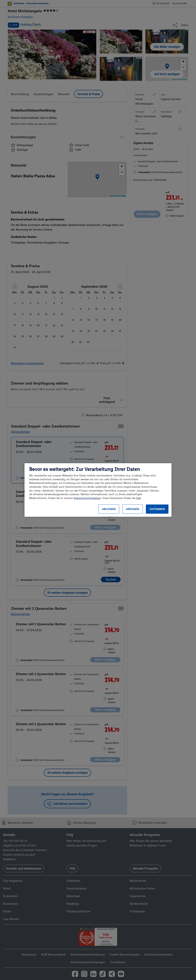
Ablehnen (109, 509)
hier (138, 498)
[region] (98, 490)
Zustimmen (157, 509)
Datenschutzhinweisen (87, 498)
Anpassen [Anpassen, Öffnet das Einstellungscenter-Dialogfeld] (133, 509)
